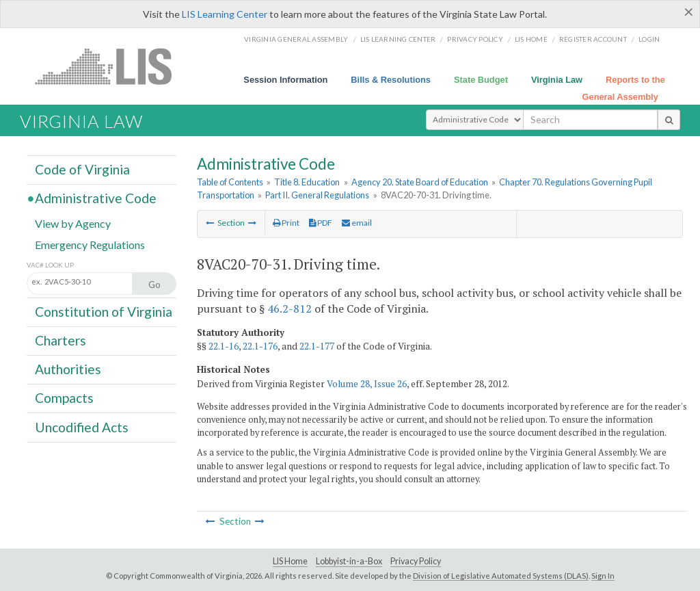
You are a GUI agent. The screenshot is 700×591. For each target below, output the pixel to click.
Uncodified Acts (82, 426)
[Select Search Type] (475, 120)
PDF (321, 223)
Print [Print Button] (286, 223)
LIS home (531, 39)
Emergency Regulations (90, 244)
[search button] (669, 120)
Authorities (68, 369)
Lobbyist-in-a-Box (349, 561)
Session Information (285, 80)
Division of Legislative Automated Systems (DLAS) (501, 576)
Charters (60, 340)
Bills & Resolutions (391, 80)
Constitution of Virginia (104, 312)
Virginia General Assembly (296, 39)
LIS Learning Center (225, 14)
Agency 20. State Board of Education (420, 182)
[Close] (689, 12)
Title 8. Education (307, 182)
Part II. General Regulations (317, 195)
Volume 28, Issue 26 (367, 384)
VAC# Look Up (50, 265)
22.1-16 (224, 346)
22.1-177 (317, 346)
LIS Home (290, 561)
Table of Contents (230, 182)
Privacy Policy (475, 39)
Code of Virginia (82, 169)
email (357, 223)
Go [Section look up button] (154, 285)
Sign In (603, 576)
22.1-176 (260, 346)
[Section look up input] (94, 283)
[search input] (590, 120)
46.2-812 (290, 308)
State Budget (481, 80)
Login (649, 39)
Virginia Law (557, 80)
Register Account (593, 39)
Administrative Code (96, 198)
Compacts (64, 398)
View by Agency (73, 223)
